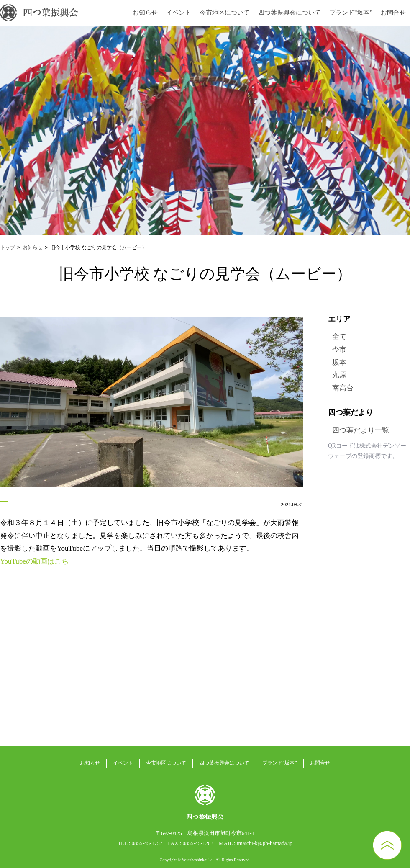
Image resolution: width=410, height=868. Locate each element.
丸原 (339, 375)
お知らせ (145, 13)
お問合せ (393, 13)
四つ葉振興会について (290, 13)
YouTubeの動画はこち (34, 561)
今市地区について (225, 13)
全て (339, 336)
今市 (339, 349)
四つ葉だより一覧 (361, 430)
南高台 (343, 388)
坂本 (339, 362)
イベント (179, 13)
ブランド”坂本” (351, 13)
